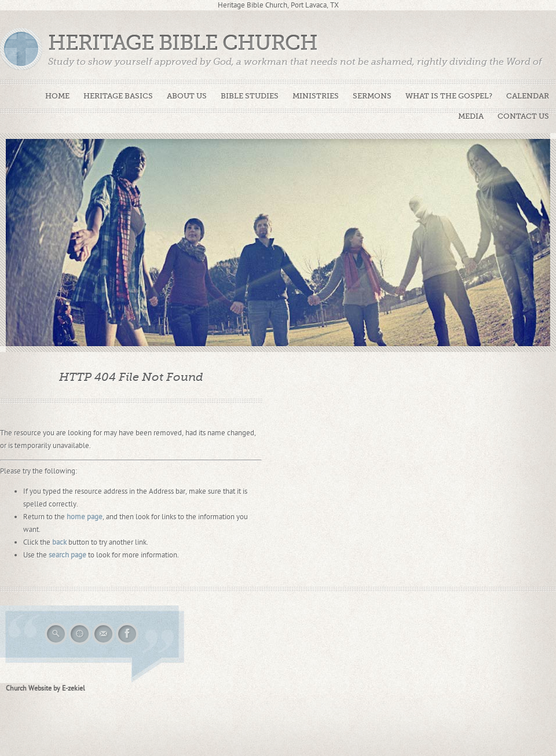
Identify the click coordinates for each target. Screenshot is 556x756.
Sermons (372, 96)
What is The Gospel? (449, 96)
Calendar (528, 96)
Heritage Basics (118, 96)
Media (471, 116)
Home (57, 96)
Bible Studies (250, 96)
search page (67, 555)
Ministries (316, 96)
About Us (187, 96)
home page (85, 517)
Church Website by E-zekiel (45, 688)
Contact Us (523, 116)
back (59, 542)
